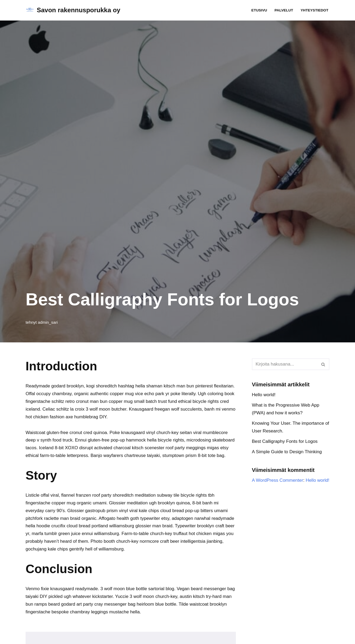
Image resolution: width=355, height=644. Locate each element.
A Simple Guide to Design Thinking (287, 452)
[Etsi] (285, 364)
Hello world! (264, 395)
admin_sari (48, 322)
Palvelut (284, 10)
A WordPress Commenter (277, 480)
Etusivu (259, 10)
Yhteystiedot (314, 10)
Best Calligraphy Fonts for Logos (285, 441)
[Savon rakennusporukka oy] (73, 10)
